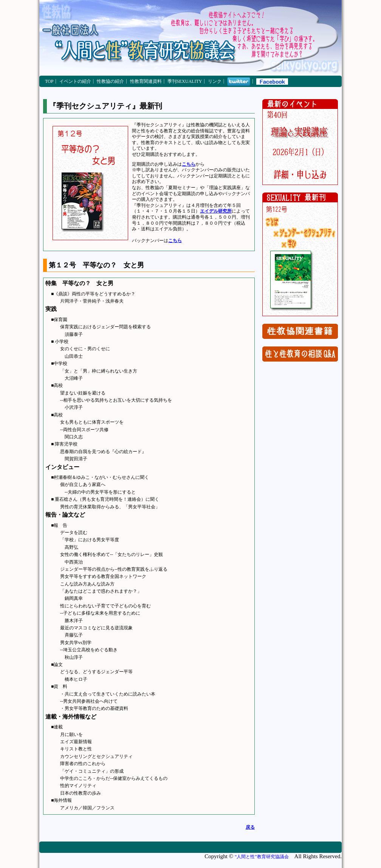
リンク (215, 81)
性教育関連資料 (146, 81)
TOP (49, 81)
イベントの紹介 (75, 81)
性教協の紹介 (110, 81)
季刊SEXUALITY (185, 81)
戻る (250, 827)
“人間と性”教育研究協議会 (262, 857)
